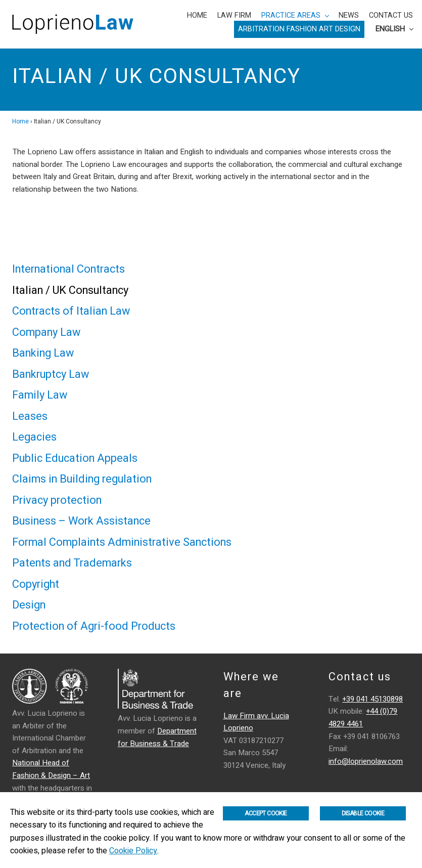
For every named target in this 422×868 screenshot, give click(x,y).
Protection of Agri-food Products (94, 626)
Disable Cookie (363, 813)
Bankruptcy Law (51, 374)
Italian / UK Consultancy (70, 290)
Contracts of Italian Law (71, 311)
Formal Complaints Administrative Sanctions (122, 542)
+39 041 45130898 (372, 699)
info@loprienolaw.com (366, 761)
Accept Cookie (266, 813)
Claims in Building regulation (82, 479)
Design (29, 605)
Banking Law (43, 353)
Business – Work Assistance (81, 521)
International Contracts (68, 269)
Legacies (34, 437)
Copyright (36, 584)
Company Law (46, 332)
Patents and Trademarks (72, 563)
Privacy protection (57, 500)
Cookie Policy (133, 851)
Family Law (40, 395)
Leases (30, 416)
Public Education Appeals (75, 458)
